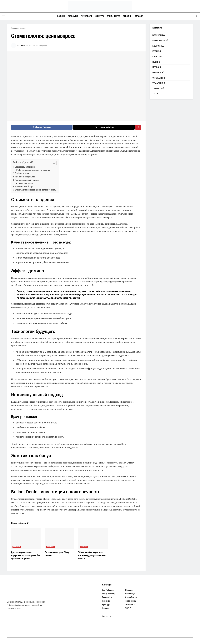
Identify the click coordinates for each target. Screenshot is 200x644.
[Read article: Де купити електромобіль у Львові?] (59, 540)
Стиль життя (114, 16)
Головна (14, 28)
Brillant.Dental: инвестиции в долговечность (35, 191)
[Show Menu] (3, 16)
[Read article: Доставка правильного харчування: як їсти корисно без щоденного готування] (26, 540)
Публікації (158, 72)
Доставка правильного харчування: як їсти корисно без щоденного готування (25, 556)
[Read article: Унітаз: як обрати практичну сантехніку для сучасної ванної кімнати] (93, 540)
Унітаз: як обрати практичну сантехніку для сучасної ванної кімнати (92, 556)
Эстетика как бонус (24, 187)
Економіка (73, 16)
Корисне (139, 16)
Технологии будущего (25, 178)
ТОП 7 (155, 94)
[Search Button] (197, 16)
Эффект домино (22, 174)
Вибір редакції (160, 41)
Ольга (23, 45)
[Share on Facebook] (42, 128)
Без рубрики (159, 35)
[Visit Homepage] (100, 6)
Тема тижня (159, 83)
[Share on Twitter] (104, 128)
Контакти (106, 617)
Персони (127, 16)
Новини (61, 16)
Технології (87, 16)
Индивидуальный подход (27, 181)
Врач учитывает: (26, 184)
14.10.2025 (34, 45)
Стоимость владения (25, 168)
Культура (99, 16)
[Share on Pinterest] (138, 128)
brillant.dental (74, 148)
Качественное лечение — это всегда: (35, 171)
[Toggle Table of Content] (53, 164)
